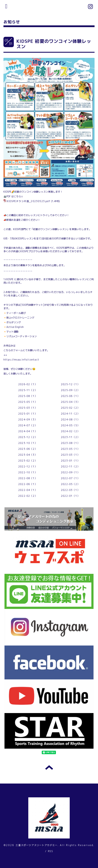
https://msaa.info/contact (21, 360)
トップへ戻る (49, 767)
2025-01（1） (28, 414)
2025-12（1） (70, 384)
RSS (50, 851)
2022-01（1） (70, 496)
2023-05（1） (70, 449)
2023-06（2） (28, 449)
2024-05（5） (70, 425)
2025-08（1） (28, 396)
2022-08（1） (28, 478)
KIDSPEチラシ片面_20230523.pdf (29, 201)
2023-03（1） (70, 455)
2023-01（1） (70, 461)
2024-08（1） (70, 419)
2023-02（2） (28, 461)
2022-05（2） (70, 484)
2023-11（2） (70, 437)
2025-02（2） (70, 408)
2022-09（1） (70, 472)
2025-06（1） (70, 396)
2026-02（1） (28, 384)
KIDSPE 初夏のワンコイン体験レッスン (54, 44)
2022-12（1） (28, 466)
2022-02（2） (28, 496)
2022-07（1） (70, 478)
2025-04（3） (70, 402)
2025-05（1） (28, 402)
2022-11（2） (70, 466)
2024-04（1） (28, 431)
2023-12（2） (28, 437)
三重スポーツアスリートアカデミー (36, 845)
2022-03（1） (70, 490)
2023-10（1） (28, 443)
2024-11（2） (70, 414)
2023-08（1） (70, 443)
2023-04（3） (28, 455)
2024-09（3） (28, 419)
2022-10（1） (28, 472)
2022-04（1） (28, 490)
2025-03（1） (28, 408)
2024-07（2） (28, 425)
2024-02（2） (70, 431)
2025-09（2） (70, 390)
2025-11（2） (28, 390)
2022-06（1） (28, 484)
